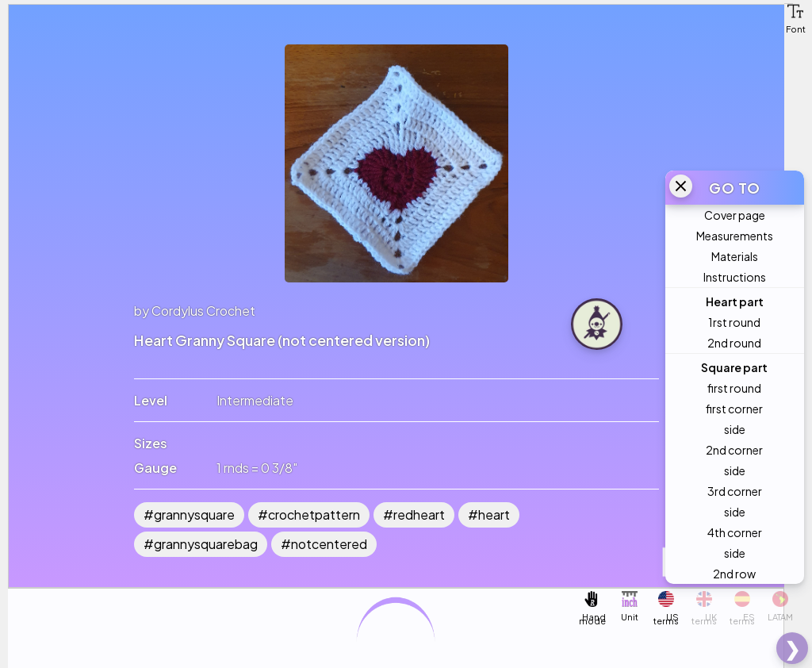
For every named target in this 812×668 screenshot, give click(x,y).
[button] (795, 11)
